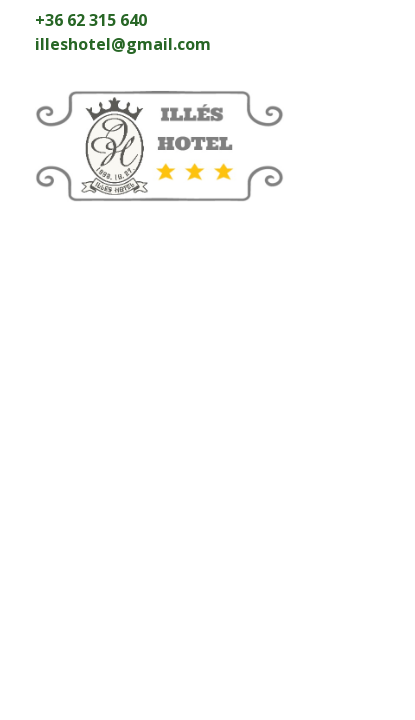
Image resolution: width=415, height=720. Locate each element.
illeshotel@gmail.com (123, 44)
